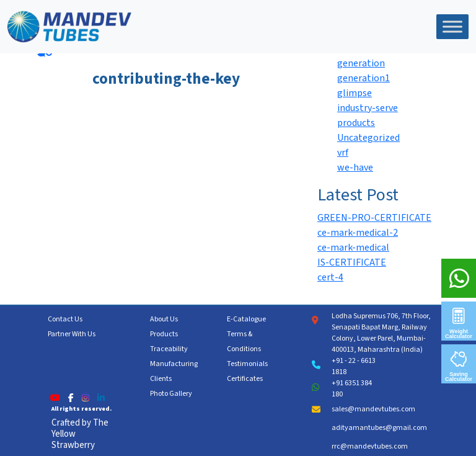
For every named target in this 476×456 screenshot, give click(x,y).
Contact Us (65, 319)
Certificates (245, 379)
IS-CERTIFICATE (352, 262)
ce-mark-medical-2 (358, 233)
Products (164, 334)
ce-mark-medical (353, 248)
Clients (161, 379)
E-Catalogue (246, 319)
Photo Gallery (171, 394)
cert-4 (330, 277)
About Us (164, 319)
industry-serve (368, 108)
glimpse (355, 93)
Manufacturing (174, 364)
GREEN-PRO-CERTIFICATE (374, 218)
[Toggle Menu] (452, 26)
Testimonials (247, 364)
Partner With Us (72, 334)
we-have (355, 168)
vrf (343, 153)
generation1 (364, 78)
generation (361, 63)
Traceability (169, 349)
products (356, 123)
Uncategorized (368, 138)
